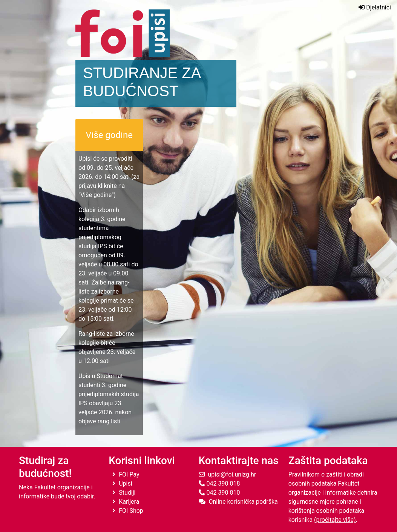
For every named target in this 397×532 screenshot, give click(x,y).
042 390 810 (219, 493)
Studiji (124, 493)
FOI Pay (126, 474)
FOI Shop (128, 511)
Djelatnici (375, 7)
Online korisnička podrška (238, 502)
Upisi (122, 484)
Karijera (126, 502)
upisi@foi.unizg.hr (228, 474)
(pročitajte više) (335, 520)
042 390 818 (219, 484)
